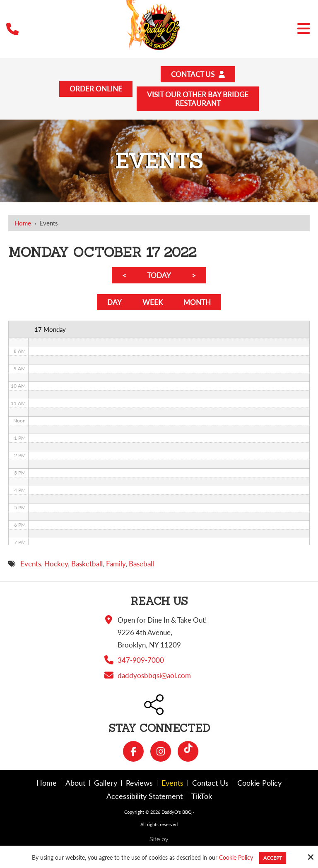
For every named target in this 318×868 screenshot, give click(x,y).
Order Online (96, 89)
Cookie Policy (236, 858)
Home (23, 223)
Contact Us (198, 74)
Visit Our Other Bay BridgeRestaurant (198, 99)
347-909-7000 (141, 660)
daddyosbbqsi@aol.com (154, 675)
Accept (273, 858)
